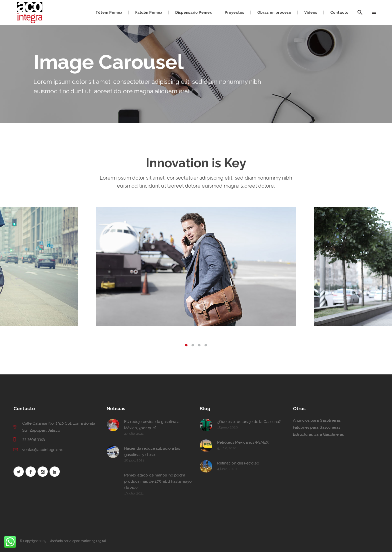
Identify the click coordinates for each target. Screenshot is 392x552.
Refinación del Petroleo (238, 463)
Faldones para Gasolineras (317, 427)
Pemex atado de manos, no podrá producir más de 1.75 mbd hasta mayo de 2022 (158, 481)
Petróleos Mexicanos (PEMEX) (243, 442)
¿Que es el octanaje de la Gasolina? (249, 422)
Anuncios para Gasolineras (317, 420)
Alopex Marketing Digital (88, 541)
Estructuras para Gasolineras (318, 434)
